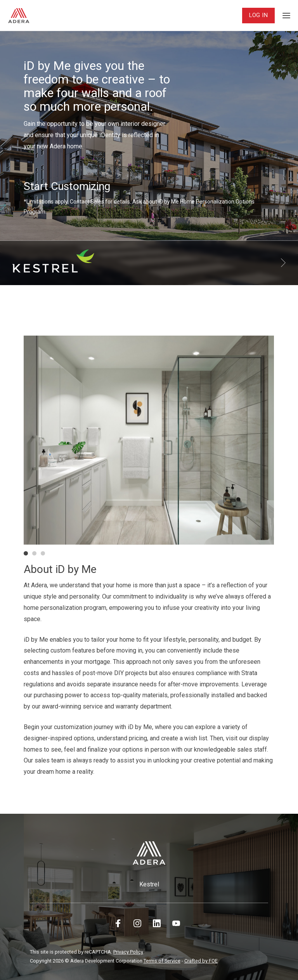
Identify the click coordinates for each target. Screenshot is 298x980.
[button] (26, 553)
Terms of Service (162, 961)
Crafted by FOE (201, 961)
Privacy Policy (128, 952)
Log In (258, 15)
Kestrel (149, 884)
